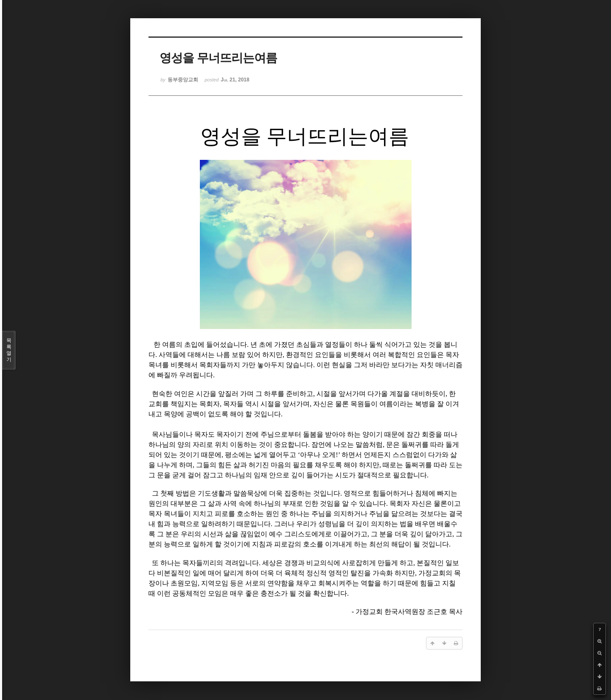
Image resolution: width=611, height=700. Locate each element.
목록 (9, 350)
